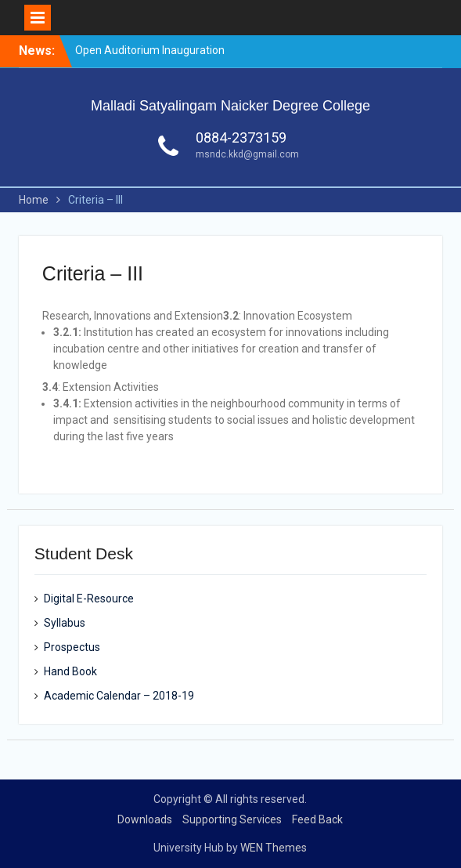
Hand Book (70, 671)
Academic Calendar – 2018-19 (119, 696)
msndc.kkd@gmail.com (247, 154)
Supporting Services (232, 819)
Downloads (145, 819)
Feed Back (317, 819)
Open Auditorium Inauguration (150, 50)
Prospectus (72, 647)
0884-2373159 (241, 137)
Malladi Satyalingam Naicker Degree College (230, 106)
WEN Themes (274, 848)
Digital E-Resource (89, 599)
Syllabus (65, 623)
